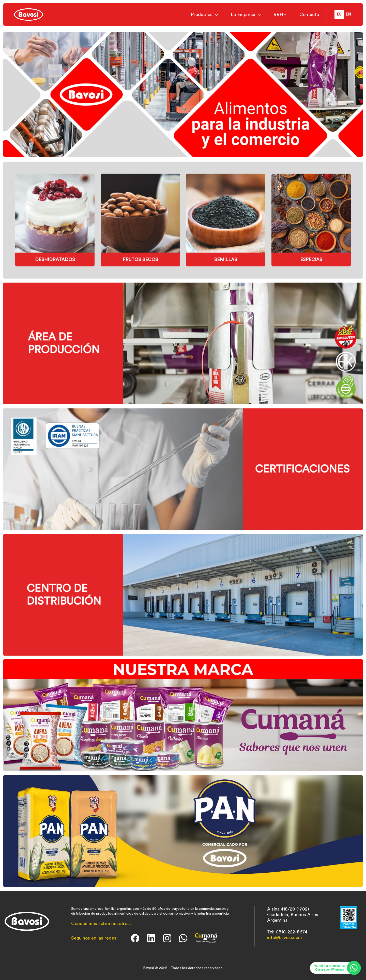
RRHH (280, 15)
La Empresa (243, 15)
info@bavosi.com (285, 938)
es (339, 14)
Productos (202, 15)
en (348, 14)
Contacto (309, 15)
